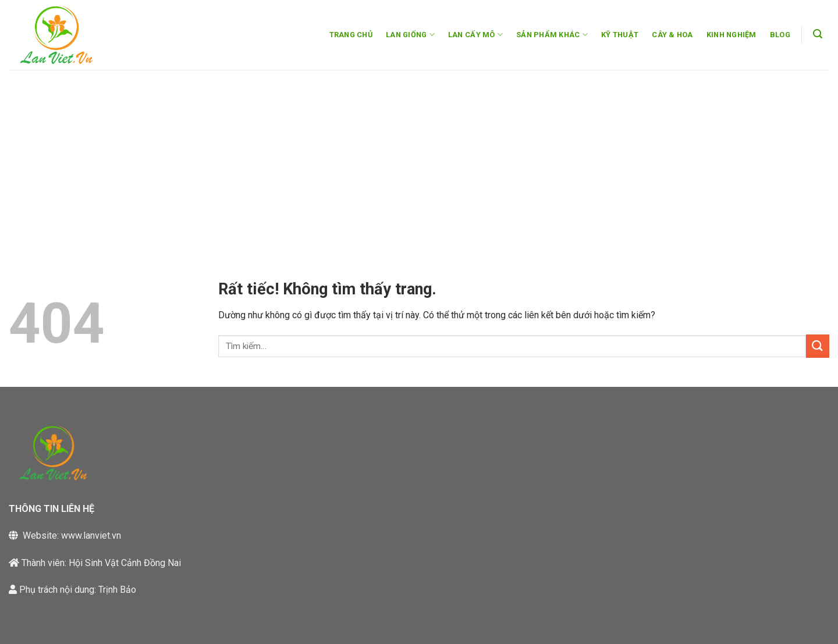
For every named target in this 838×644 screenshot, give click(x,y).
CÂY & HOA (672, 35)
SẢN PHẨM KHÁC (552, 35)
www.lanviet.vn (91, 536)
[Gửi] (818, 346)
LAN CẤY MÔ (475, 35)
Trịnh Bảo (117, 590)
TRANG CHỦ (351, 35)
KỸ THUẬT (620, 35)
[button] (818, 34)
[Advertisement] (419, 157)
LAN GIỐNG (410, 35)
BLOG (780, 35)
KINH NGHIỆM (732, 35)
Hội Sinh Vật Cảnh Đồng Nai (125, 563)
